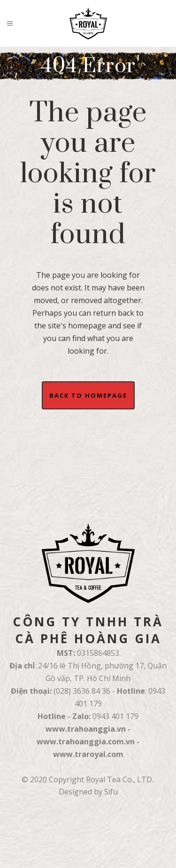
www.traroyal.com (88, 754)
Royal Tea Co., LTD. (120, 779)
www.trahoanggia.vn (86, 729)
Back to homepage (88, 395)
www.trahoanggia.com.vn (86, 742)
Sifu (111, 792)
